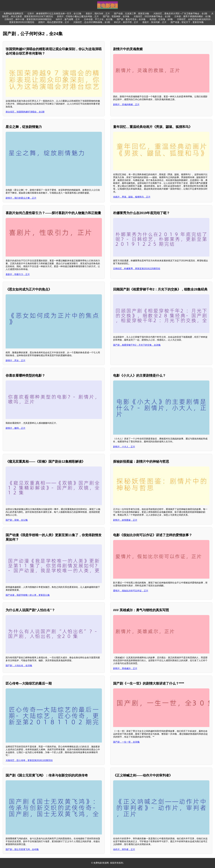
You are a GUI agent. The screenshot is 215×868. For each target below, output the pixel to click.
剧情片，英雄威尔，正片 (125, 668)
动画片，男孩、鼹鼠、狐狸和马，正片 (132, 197)
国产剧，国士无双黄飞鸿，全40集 (22, 849)
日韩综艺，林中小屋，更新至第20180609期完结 (28, 19)
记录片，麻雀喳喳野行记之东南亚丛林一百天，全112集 (55, 14)
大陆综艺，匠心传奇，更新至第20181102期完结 (29, 760)
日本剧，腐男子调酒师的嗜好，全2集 (193, 16)
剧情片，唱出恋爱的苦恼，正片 (54, 22)
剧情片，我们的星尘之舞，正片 (21, 198)
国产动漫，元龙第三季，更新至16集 (132, 14)
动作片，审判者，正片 (124, 849)
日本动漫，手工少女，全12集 (98, 19)
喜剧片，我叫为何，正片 (98, 14)
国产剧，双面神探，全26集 (116, 16)
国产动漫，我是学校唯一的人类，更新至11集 (28, 595)
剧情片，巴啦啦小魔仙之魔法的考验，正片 (78, 16)
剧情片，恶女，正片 (15, 360)
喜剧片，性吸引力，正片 (18, 274)
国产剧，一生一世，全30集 (126, 742)
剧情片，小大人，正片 (124, 447)
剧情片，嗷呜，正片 (15, 428)
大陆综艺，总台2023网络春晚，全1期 (92, 22)
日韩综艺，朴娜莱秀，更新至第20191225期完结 (137, 269)
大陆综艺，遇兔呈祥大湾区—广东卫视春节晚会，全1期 (180, 14)
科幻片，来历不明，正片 (126, 22)
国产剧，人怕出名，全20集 (19, 666)
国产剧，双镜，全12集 (17, 520)
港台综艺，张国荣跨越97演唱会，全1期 (25, 112)
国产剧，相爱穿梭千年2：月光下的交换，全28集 (137, 345)
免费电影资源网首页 (13, 14)
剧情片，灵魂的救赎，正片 (126, 104)
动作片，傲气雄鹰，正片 (68, 19)
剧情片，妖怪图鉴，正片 (125, 520)
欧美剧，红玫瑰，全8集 (161, 19)
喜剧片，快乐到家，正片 (154, 22)
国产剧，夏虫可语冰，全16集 (131, 19)
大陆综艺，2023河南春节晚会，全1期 (152, 16)
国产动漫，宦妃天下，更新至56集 (187, 22)
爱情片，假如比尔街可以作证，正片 (131, 591)
